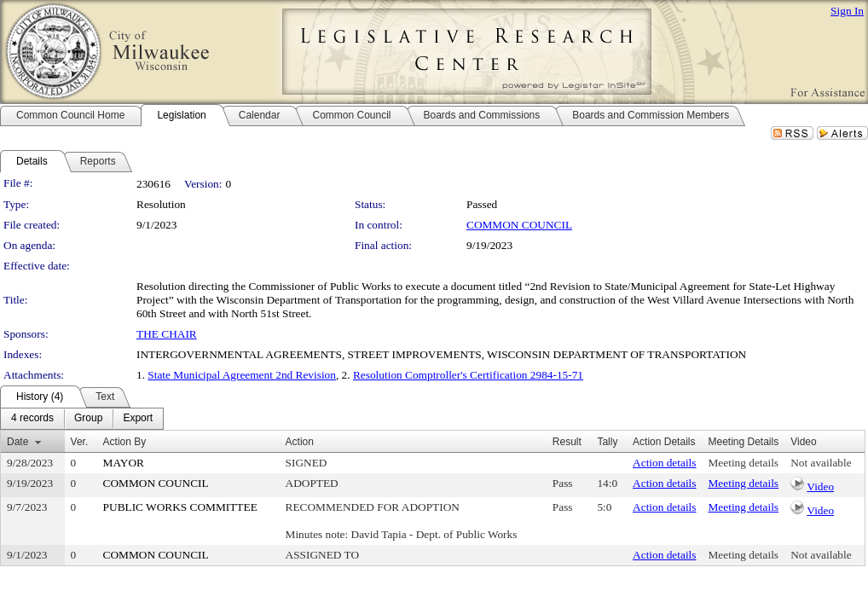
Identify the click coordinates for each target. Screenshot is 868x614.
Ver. (80, 442)
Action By (125, 442)
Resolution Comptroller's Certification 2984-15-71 (468, 375)
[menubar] (82, 419)
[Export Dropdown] (138, 419)
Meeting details (744, 463)
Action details (664, 463)
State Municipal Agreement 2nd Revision (242, 375)
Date (17, 442)
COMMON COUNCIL (519, 225)
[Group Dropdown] (88, 419)
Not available (821, 463)
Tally (607, 442)
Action (300, 442)
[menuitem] (32, 419)
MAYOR (124, 463)
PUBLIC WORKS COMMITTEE (180, 507)
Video (820, 487)
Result (567, 442)
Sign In (847, 11)
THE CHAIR (167, 334)
